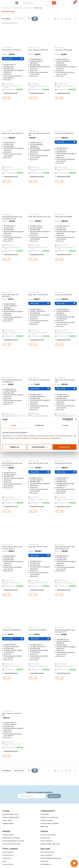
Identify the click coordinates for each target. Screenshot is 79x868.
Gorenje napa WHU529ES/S (38, 630)
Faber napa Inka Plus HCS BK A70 (65, 381)
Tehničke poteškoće (47, 820)
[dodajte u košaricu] (6, 98)
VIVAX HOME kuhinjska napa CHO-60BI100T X (12, 464)
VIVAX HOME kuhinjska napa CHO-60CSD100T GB (65, 548)
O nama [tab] (65, 425)
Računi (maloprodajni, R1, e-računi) (13, 841)
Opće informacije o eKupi (10, 814)
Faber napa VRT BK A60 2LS (12, 50)
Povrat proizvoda (8, 855)
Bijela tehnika (28, 8)
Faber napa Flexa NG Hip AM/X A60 (39, 134)
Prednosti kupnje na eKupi (11, 817)
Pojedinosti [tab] (39, 425)
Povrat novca (7, 858)
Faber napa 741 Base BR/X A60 (39, 380)
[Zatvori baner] (76, 419)
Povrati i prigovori (8, 852)
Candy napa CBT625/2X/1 (64, 295)
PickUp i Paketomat (46, 841)
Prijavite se (54, 796)
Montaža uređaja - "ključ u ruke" (50, 844)
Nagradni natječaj (8, 823)
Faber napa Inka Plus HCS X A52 (39, 217)
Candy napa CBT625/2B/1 (64, 50)
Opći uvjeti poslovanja (47, 852)
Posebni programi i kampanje (50, 823)
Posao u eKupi (7, 820)
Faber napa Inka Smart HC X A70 (12, 714)
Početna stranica (6, 8)
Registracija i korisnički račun (49, 817)
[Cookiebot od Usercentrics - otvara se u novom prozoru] (64, 419)
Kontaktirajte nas (46, 864)
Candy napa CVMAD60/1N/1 (64, 133)
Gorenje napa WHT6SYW (63, 463)
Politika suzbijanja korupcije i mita (51, 858)
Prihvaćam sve (65, 447)
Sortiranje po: (6, 19)
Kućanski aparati (18, 8)
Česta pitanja (45, 814)
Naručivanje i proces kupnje (11, 838)
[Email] (32, 796)
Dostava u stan (45, 838)
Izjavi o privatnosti (23, 438)
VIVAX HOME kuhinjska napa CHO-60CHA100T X (12, 548)
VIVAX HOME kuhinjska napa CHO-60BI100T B (12, 381)
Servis (4, 861)
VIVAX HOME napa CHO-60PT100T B (10, 296)
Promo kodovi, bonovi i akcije (11, 844)
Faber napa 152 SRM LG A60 (38, 463)
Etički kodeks (44, 861)
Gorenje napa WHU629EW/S (12, 630)
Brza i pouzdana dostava (48, 835)
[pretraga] (54, 3)
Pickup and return (8, 864)
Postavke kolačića (40, 447)
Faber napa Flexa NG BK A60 (38, 50)
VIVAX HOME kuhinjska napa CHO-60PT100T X (65, 631)
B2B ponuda (44, 826)
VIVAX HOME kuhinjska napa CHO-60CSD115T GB (12, 218)
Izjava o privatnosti (46, 855)
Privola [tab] (14, 425)
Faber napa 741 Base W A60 (38, 295)
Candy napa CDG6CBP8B (63, 217)
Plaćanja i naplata (8, 835)
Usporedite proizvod (10, 93)
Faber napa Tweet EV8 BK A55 (13, 133)
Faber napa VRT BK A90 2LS (38, 547)
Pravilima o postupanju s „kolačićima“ (46, 438)
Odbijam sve (14, 447)
